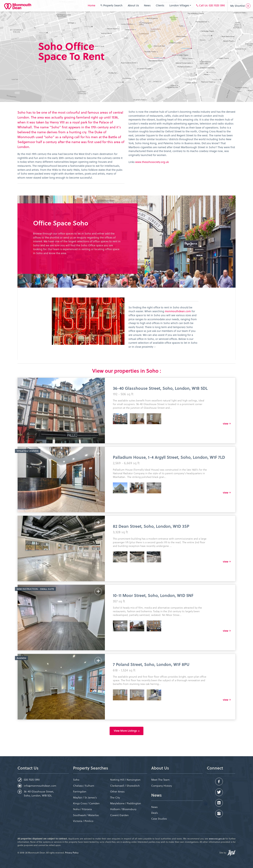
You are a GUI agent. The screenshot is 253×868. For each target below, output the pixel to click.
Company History (162, 786)
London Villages (180, 5)
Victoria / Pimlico (83, 821)
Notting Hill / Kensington (125, 780)
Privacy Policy (72, 853)
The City (115, 797)
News (147, 5)
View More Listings (127, 731)
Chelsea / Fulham (84, 786)
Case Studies (159, 819)
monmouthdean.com (178, 311)
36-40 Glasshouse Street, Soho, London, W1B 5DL (160, 388)
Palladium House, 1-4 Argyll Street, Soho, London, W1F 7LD (169, 457)
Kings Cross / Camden (86, 803)
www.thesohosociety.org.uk (152, 162)
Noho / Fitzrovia (82, 809)
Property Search (112, 5)
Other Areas (117, 791)
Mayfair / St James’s (85, 797)
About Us (133, 5)
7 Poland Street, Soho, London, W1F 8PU (151, 664)
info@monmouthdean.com (40, 786)
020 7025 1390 (32, 780)
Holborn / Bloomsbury (123, 809)
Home (92, 5)
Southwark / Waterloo (86, 815)
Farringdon (80, 791)
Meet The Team (160, 780)
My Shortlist (240, 6)
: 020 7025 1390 (211, 5)
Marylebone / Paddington (126, 803)
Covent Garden (119, 815)
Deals (154, 813)
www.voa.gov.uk (217, 839)
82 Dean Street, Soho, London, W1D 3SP (151, 526)
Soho (76, 780)
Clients (160, 5)
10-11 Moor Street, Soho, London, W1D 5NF (153, 595)
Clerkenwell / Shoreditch (125, 786)
